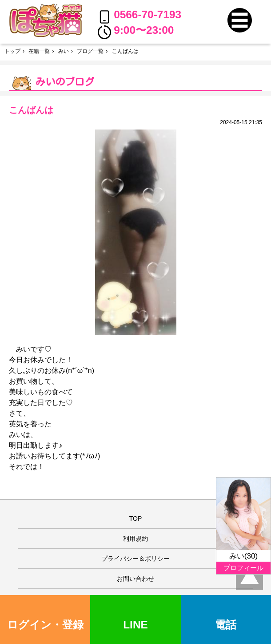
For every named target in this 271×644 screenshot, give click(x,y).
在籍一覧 (39, 51)
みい (64, 51)
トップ (12, 51)
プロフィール (243, 568)
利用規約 (135, 539)
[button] (240, 20)
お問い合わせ (135, 579)
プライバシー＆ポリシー (135, 559)
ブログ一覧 (90, 51)
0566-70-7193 (140, 16)
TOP (136, 518)
